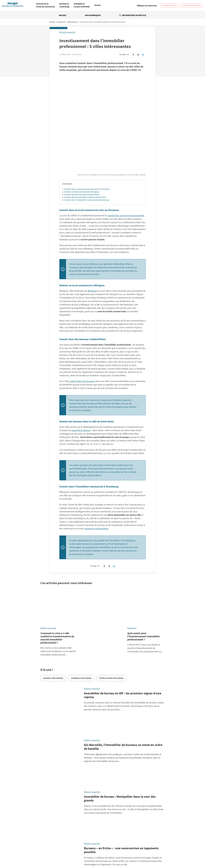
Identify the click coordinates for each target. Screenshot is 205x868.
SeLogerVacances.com (114, 837)
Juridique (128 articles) (81, 621)
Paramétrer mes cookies (143, 822)
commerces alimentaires (96, 486)
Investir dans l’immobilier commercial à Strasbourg (87, 158)
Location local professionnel (118, 856)
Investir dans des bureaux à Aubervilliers (82, 152)
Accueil (63, 15)
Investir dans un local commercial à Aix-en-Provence (87, 147)
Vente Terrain (78, 856)
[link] (147, 6)
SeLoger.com (69, 834)
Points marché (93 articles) (112, 621)
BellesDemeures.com (113, 834)
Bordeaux (92, 248)
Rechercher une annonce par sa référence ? (38, 817)
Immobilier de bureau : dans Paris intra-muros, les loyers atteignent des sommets (124, 779)
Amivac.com (151, 837)
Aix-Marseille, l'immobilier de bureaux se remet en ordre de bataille (123, 673)
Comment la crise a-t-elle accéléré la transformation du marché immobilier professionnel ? (57, 581)
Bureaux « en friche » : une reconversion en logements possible (121, 744)
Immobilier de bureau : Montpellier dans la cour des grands (120, 708)
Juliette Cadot (65, 54)
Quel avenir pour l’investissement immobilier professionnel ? (144, 579)
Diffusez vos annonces (142, 825)
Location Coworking (54, 854)
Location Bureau (39, 854)
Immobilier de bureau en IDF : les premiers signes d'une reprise (123, 638)
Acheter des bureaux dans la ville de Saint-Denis (85, 155)
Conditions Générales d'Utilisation (77, 825)
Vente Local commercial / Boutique (149, 854)
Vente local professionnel (140, 856)
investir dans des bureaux (82, 339)
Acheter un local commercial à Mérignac (82, 149)
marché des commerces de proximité (126, 173)
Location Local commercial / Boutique (78, 854)
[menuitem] (45, 6)
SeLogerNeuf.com (71, 837)
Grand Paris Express (81, 388)
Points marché (72, 22)
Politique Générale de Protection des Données (82, 822)
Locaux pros (61, 22)
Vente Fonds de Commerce (95, 856)
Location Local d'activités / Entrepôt (108, 854)
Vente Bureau (129, 854)
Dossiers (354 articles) (53, 621)
